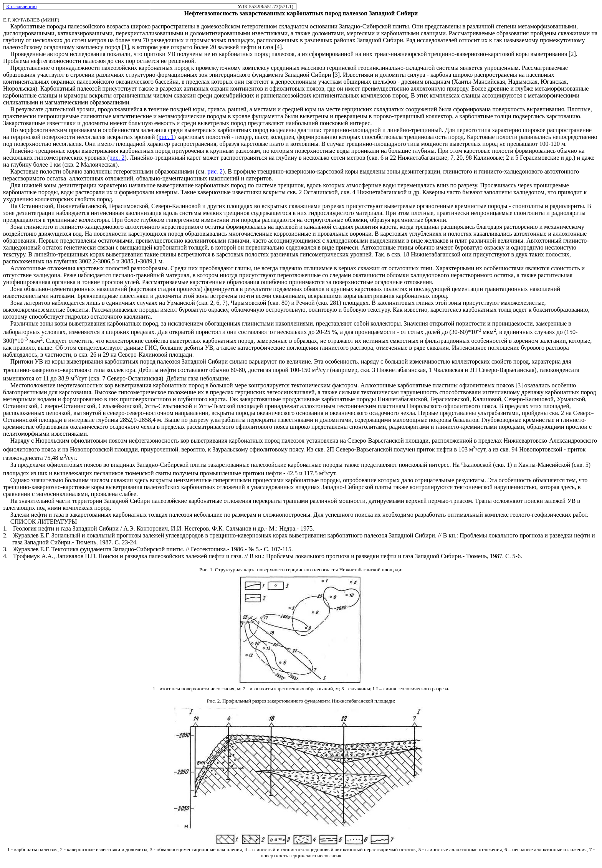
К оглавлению (21, 6)
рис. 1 (166, 137)
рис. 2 (117, 158)
